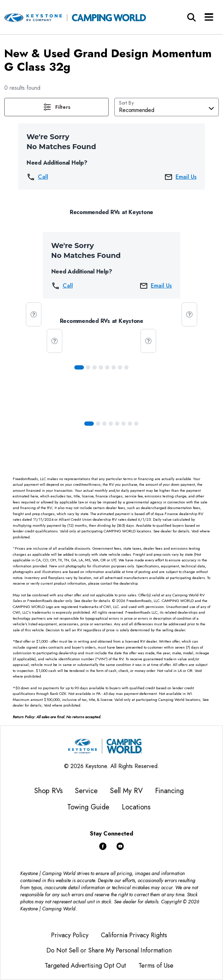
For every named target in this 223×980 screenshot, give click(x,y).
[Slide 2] (95, 367)
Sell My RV (126, 791)
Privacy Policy (70, 935)
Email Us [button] (180, 177)
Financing (169, 791)
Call (37, 177)
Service (86, 791)
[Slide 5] (114, 367)
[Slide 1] (88, 367)
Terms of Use (156, 966)
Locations (136, 807)
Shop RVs (48, 791)
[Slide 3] (101, 367)
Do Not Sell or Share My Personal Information (109, 950)
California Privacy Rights (134, 935)
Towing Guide (88, 807)
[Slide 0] (79, 367)
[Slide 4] (107, 367)
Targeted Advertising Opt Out (85, 966)
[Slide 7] (126, 367)
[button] (56, 107)
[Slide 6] (120, 367)
